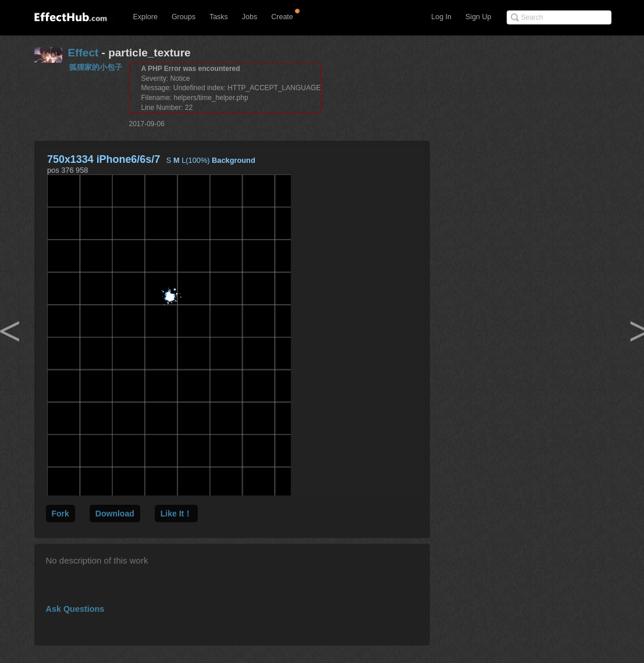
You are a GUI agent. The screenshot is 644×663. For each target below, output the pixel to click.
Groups (184, 17)
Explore (145, 17)
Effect (83, 53)
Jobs (250, 17)
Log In (441, 17)
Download (115, 514)
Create (282, 17)
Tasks (219, 17)
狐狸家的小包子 (96, 67)
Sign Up (478, 17)
